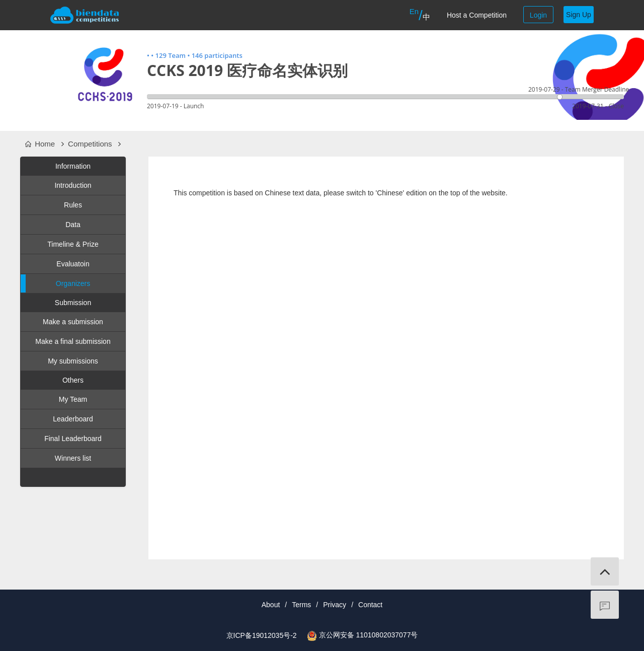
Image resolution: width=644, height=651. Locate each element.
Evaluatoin (73, 264)
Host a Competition (477, 15)
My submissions (73, 361)
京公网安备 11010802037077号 (369, 635)
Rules (73, 205)
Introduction (73, 185)
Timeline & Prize (73, 244)
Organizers (55, 283)
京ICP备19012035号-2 (262, 635)
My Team (73, 399)
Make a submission (73, 322)
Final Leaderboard (73, 439)
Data (73, 225)
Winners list (73, 458)
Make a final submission (73, 341)
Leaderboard (73, 419)
